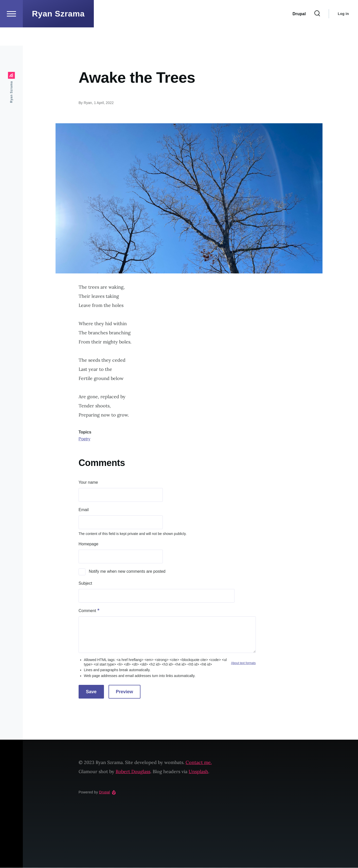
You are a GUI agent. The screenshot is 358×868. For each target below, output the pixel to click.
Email (84, 510)
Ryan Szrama (58, 32)
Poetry (84, 439)
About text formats (243, 663)
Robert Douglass (133, 772)
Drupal (105, 792)
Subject (85, 584)
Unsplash (198, 772)
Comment (87, 611)
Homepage (88, 544)
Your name (88, 483)
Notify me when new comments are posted (127, 572)
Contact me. (199, 763)
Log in (343, 32)
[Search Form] (317, 32)
